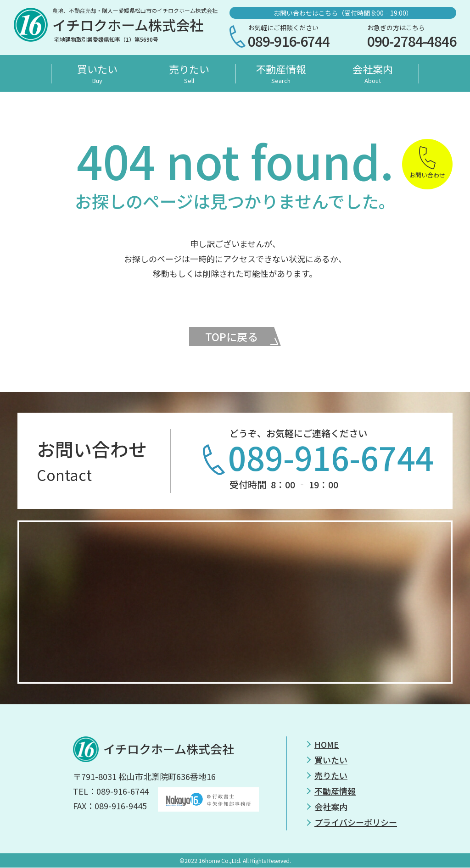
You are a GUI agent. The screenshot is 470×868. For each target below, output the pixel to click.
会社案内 (373, 74)
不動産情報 (281, 74)
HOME (327, 745)
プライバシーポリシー (356, 823)
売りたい (189, 74)
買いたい (97, 74)
